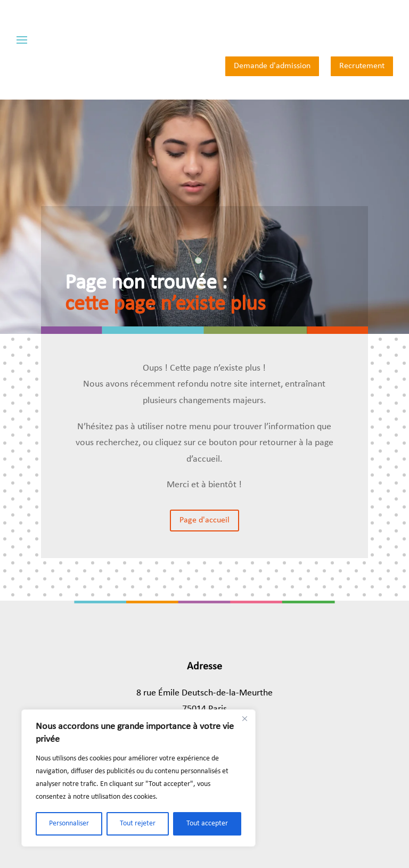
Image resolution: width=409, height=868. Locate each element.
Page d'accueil (204, 520)
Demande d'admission (272, 66)
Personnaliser (69, 824)
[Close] (244, 718)
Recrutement (362, 66)
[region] (138, 778)
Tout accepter (207, 824)
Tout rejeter (138, 824)
